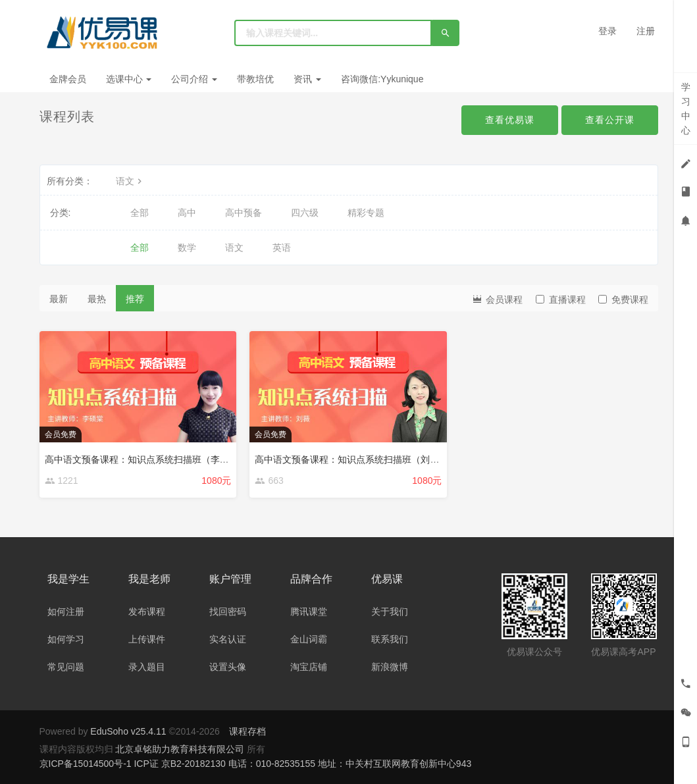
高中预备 (244, 213)
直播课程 (561, 300)
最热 (97, 299)
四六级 (305, 213)
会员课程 (497, 299)
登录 (607, 31)
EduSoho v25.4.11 (128, 731)
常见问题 (66, 667)
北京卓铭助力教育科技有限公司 (181, 749)
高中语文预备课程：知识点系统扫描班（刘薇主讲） (361, 459)
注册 (646, 31)
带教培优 (255, 79)
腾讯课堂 (309, 612)
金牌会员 (68, 79)
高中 (187, 213)
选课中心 (129, 79)
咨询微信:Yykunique (382, 79)
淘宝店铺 (309, 667)
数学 (187, 248)
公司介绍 (194, 79)
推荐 (135, 299)
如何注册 (66, 612)
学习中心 (686, 109)
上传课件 (147, 639)
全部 (140, 213)
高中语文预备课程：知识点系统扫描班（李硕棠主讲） (155, 459)
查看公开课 (610, 120)
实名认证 (228, 639)
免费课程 (623, 300)
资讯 (307, 79)
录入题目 (147, 667)
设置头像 (228, 667)
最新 (59, 299)
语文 (130, 181)
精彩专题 (366, 213)
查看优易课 (510, 120)
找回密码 (228, 612)
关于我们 (390, 612)
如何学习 (66, 639)
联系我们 (390, 639)
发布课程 (147, 612)
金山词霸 (309, 639)
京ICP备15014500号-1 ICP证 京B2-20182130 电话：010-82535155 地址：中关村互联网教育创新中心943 (256, 764)
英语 (282, 248)
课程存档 (247, 731)
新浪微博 (390, 667)
